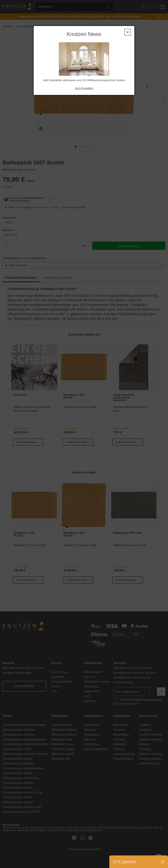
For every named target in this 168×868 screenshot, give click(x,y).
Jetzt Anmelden (84, 88)
